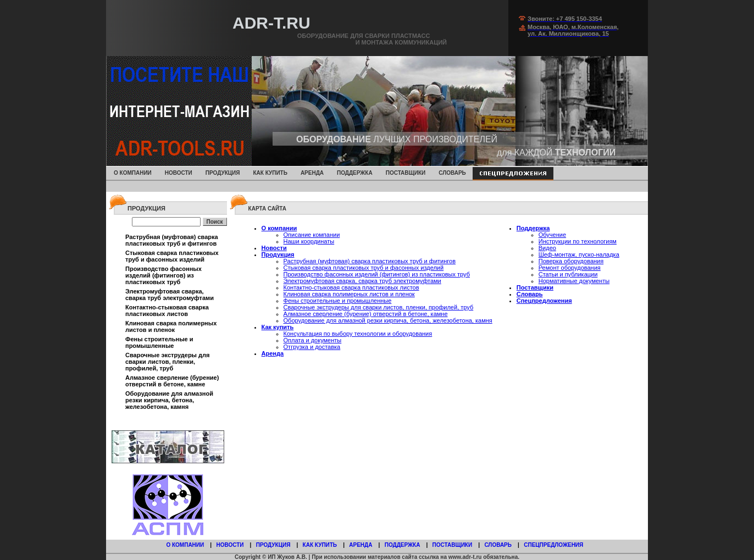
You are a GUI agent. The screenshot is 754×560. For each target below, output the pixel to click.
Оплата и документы (313, 340)
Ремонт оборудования (570, 268)
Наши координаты (309, 241)
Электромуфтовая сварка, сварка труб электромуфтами (170, 295)
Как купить (270, 173)
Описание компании (312, 235)
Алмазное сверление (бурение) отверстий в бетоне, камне (172, 381)
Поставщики (406, 173)
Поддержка (355, 173)
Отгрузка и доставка (312, 347)
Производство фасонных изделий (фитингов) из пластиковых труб (163, 275)
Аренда (312, 173)
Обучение (552, 235)
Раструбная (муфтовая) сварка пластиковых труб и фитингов (172, 240)
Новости (179, 173)
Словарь (452, 173)
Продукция (223, 173)
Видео (547, 248)
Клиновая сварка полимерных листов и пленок (171, 326)
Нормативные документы (574, 281)
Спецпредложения (544, 301)
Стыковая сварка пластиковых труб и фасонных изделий (172, 256)
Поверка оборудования (571, 261)
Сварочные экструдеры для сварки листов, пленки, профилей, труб (167, 362)
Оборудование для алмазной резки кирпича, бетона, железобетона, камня (169, 400)
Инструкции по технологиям (578, 241)
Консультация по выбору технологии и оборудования (358, 334)
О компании (133, 173)
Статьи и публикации (568, 274)
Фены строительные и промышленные (159, 342)
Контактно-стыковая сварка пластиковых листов (167, 311)
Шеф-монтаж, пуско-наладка (579, 254)
